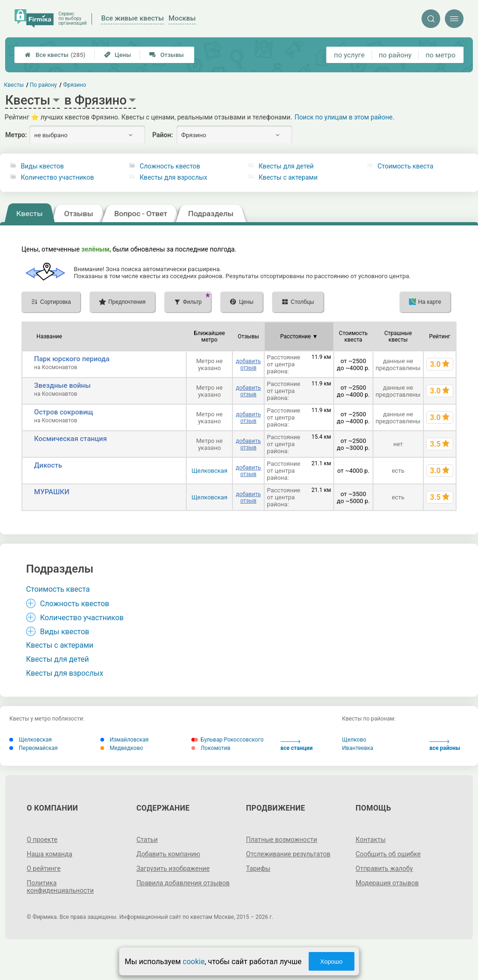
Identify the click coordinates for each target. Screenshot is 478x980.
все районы (445, 745)
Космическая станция (70, 439)
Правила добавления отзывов (183, 883)
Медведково (122, 748)
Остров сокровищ (63, 412)
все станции (297, 745)
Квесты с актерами (288, 177)
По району (43, 85)
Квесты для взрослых (173, 177)
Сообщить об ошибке (388, 854)
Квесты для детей (286, 166)
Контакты (371, 840)
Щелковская (209, 471)
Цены (118, 55)
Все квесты (55, 55)
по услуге (350, 55)
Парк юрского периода (72, 359)
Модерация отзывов (387, 883)
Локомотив (211, 748)
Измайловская (125, 740)
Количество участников (57, 177)
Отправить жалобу (384, 868)
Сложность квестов (170, 166)
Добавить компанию (168, 854)
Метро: (16, 135)
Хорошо (331, 962)
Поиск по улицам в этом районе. (344, 117)
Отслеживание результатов (288, 854)
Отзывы (166, 55)
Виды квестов (42, 166)
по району (395, 55)
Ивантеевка (358, 748)
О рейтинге (44, 868)
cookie (193, 962)
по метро (441, 55)
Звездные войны (62, 385)
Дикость (48, 465)
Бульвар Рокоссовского (228, 740)
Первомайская (34, 748)
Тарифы (258, 868)
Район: (162, 135)
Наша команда (49, 854)
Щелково (354, 740)
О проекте (42, 840)
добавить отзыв (248, 364)
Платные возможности (281, 840)
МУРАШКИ (52, 492)
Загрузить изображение (173, 868)
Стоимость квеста (406, 166)
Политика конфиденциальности (60, 887)
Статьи (147, 840)
